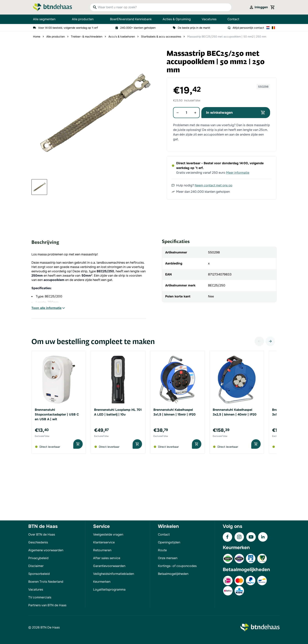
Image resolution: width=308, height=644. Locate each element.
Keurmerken (102, 582)
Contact (233, 19)
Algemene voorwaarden (46, 550)
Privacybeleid (38, 558)
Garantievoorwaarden (109, 566)
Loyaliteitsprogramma (109, 589)
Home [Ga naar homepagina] (37, 37)
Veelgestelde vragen (108, 534)
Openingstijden (169, 542)
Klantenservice (104, 542)
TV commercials (40, 597)
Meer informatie (238, 173)
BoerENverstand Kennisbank (131, 19)
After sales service (107, 558)
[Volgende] (270, 341)
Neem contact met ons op (214, 185)
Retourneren (102, 550)
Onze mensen (168, 558)
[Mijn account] (258, 7)
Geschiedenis (38, 542)
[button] (95, 113)
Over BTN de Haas (42, 534)
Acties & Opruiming (177, 19)
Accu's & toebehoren (122, 37)
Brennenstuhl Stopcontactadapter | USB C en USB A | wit (57, 414)
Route (162, 550)
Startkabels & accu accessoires (161, 37)
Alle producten (85, 19)
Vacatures (209, 19)
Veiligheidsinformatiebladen (114, 574)
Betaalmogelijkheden (173, 574)
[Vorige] (259, 341)
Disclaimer (36, 566)
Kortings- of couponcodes (177, 566)
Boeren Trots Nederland (46, 582)
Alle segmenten (47, 19)
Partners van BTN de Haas (47, 605)
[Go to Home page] (53, 7)
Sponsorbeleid (39, 574)
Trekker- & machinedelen (87, 37)
